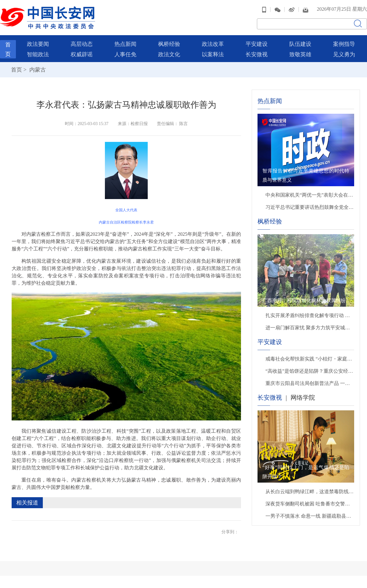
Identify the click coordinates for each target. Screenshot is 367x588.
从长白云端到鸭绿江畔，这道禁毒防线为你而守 (310, 492)
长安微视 (257, 54)
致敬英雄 (300, 54)
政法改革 (213, 44)
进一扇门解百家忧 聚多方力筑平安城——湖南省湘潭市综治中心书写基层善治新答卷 (310, 328)
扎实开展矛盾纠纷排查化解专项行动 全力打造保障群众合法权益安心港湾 (310, 315)
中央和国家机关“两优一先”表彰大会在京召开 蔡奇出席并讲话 (310, 195)
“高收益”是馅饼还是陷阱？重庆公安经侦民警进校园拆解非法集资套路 (310, 371)
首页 (17, 70)
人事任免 (125, 54)
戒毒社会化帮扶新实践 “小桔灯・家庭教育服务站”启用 (310, 359)
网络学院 (303, 398)
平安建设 (257, 44)
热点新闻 (125, 44)
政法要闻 (38, 44)
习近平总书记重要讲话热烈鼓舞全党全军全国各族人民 (310, 207)
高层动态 (82, 44)
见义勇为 (344, 54)
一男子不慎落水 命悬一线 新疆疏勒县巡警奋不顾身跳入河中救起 (310, 516)
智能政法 (38, 54)
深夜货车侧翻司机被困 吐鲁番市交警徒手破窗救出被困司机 (310, 504)
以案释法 (213, 54)
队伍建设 (300, 44)
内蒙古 (37, 70)
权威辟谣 (82, 54)
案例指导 (344, 44)
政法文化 (169, 54)
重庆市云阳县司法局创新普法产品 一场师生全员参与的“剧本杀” (310, 383)
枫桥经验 (169, 44)
